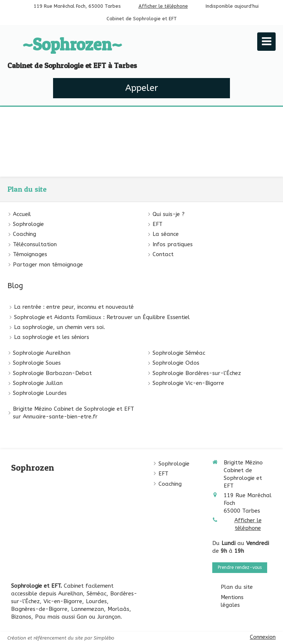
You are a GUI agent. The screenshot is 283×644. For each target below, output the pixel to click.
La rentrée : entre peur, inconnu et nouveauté (74, 307)
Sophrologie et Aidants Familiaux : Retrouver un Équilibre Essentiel (102, 317)
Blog (15, 286)
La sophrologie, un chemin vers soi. (60, 327)
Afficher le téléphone (163, 6)
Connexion (263, 637)
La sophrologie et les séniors (52, 337)
